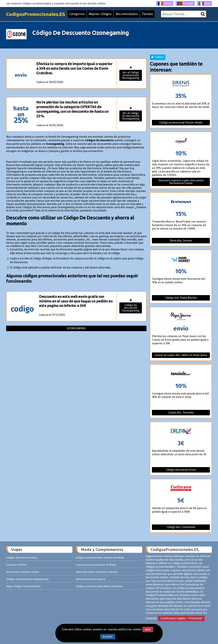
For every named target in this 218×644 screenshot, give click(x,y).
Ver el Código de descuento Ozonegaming (131, 116)
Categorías (77, 14)
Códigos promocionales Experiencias (27, 579)
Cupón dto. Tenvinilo (181, 413)
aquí (148, 629)
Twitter (158, 57)
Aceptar (108, 637)
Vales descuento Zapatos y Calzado (97, 572)
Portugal (185, 4)
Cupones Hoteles (16, 565)
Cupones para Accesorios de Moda (96, 565)
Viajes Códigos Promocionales (23, 586)
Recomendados (127, 14)
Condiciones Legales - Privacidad (181, 618)
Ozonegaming (76, 328)
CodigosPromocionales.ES (36, 14)
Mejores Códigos (100, 14)
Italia (204, 4)
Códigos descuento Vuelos (22, 558)
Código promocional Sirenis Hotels (181, 123)
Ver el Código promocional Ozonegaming (131, 75)
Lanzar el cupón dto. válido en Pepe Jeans (181, 355)
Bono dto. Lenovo (181, 241)
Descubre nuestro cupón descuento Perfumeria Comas (181, 182)
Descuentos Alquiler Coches (23, 572)
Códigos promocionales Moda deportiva (99, 586)
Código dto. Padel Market (181, 298)
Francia (165, 4)
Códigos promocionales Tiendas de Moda (100, 558)
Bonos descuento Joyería (91, 579)
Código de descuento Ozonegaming (131, 308)
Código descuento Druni (181, 470)
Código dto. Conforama (181, 527)
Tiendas (147, 14)
